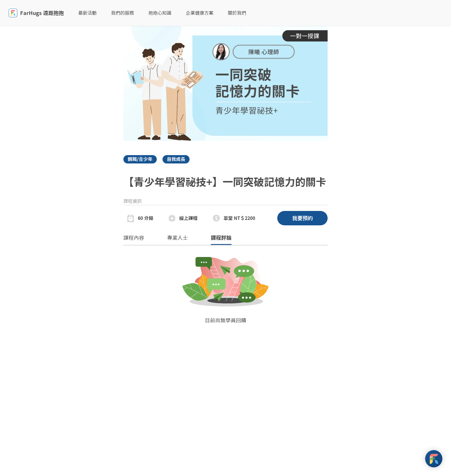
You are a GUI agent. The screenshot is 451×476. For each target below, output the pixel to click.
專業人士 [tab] (177, 238)
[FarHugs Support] (434, 459)
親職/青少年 (140, 159)
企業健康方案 (200, 13)
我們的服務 (123, 13)
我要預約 (303, 218)
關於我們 (237, 13)
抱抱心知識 (160, 13)
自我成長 (176, 159)
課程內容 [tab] (134, 238)
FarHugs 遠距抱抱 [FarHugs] (36, 13)
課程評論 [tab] (221, 240)
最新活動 (87, 13)
